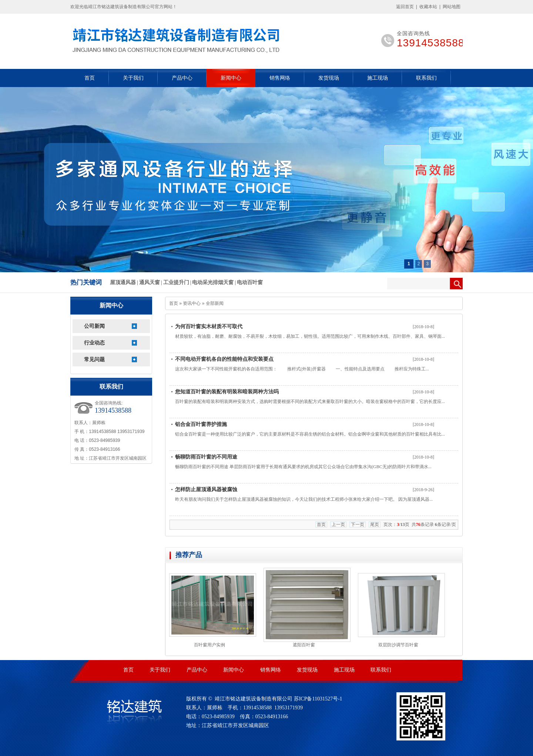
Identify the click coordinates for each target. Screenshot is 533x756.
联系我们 (426, 78)
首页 (90, 78)
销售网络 (280, 78)
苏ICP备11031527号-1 (318, 699)
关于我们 (133, 78)
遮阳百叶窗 (304, 645)
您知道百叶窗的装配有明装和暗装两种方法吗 (227, 392)
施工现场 (378, 78)
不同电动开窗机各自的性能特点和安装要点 (224, 359)
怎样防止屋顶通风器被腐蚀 (206, 489)
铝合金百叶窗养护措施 (201, 424)
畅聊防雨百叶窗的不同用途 (206, 457)
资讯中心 (192, 303)
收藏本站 (428, 7)
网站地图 (452, 7)
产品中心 (182, 78)
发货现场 (329, 78)
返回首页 (405, 7)
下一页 (358, 524)
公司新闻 (94, 326)
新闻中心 (231, 78)
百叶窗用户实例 (209, 645)
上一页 (338, 524)
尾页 (375, 524)
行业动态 (94, 343)
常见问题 (94, 359)
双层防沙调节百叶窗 (398, 645)
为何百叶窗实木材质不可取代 (209, 327)
